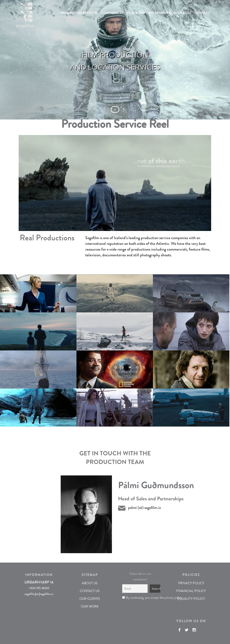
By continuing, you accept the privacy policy (140, 598)
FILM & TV (135, 13)
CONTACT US (90, 591)
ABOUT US (90, 583)
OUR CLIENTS (90, 599)
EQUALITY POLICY (191, 599)
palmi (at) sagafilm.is (144, 508)
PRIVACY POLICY (191, 583)
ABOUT (186, 13)
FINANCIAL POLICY (191, 591)
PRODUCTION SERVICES (79, 13)
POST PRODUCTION (161, 13)
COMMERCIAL (112, 13)
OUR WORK (90, 606)
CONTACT (202, 13)
